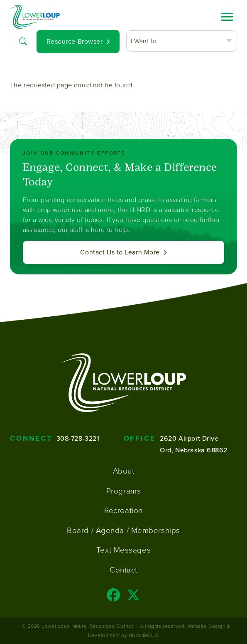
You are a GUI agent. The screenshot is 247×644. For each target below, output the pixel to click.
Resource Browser (75, 41)
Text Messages (124, 550)
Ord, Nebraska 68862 (194, 450)
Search (23, 41)
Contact (124, 570)
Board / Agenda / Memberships (124, 530)
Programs (124, 491)
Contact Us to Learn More (120, 252)
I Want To (144, 41)
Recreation (124, 510)
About (124, 471)
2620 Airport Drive (189, 438)
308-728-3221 (78, 438)
